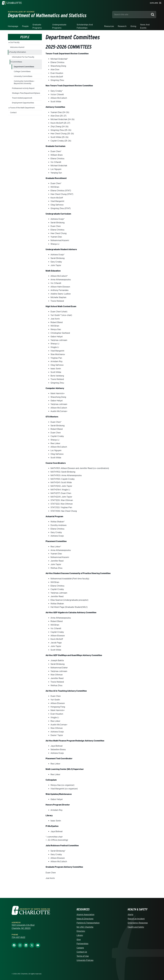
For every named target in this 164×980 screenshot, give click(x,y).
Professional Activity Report (23, 88)
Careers (80, 948)
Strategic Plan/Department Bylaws (26, 93)
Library (80, 935)
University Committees (23, 76)
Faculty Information (18, 52)
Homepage (13, 26)
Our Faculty (15, 42)
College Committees (22, 72)
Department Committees (24, 67)
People (25, 26)
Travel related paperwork (22, 98)
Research (122, 26)
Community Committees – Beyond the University (24, 82)
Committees (17, 62)
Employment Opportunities (23, 103)
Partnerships (82, 944)
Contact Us (82, 952)
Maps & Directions (85, 919)
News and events (145, 26)
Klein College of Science (21, 12)
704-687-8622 (18, 937)
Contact (13, 113)
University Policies (85, 960)
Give (79, 940)
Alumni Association (85, 915)
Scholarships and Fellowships (85, 26)
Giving (133, 26)
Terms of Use (83, 956)
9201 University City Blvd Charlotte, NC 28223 (23, 927)
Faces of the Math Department (22, 108)
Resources (109, 26)
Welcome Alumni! (17, 47)
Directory (81, 931)
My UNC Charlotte (85, 927)
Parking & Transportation (88, 923)
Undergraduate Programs (59, 26)
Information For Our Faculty (23, 57)
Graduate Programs (37, 26)
